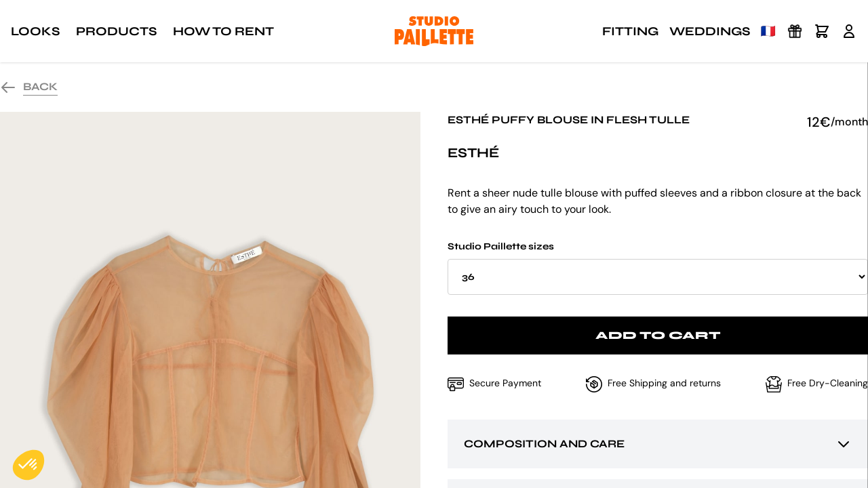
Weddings (710, 31)
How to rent (223, 31)
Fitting (630, 31)
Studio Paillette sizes (658, 268)
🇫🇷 (768, 31)
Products (116, 31)
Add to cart (658, 335)
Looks (35, 31)
